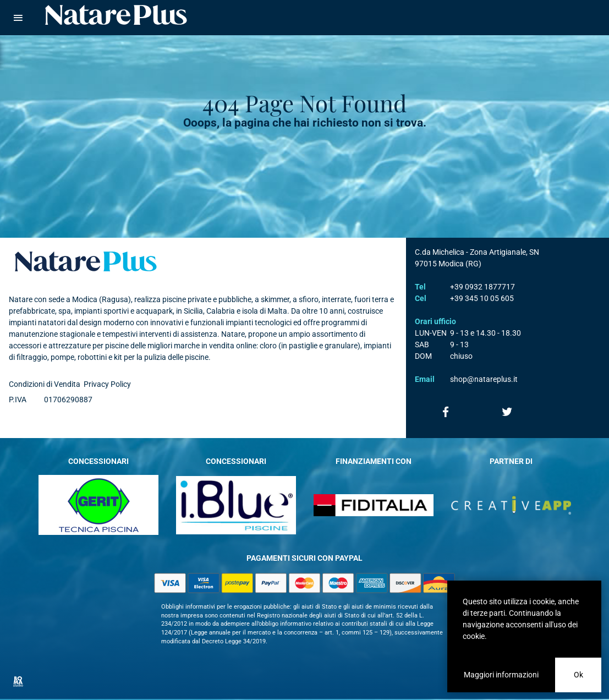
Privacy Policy (107, 384)
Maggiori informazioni (501, 675)
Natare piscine (116, 15)
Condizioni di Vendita (45, 384)
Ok (578, 675)
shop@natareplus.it (484, 379)
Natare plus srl (86, 261)
